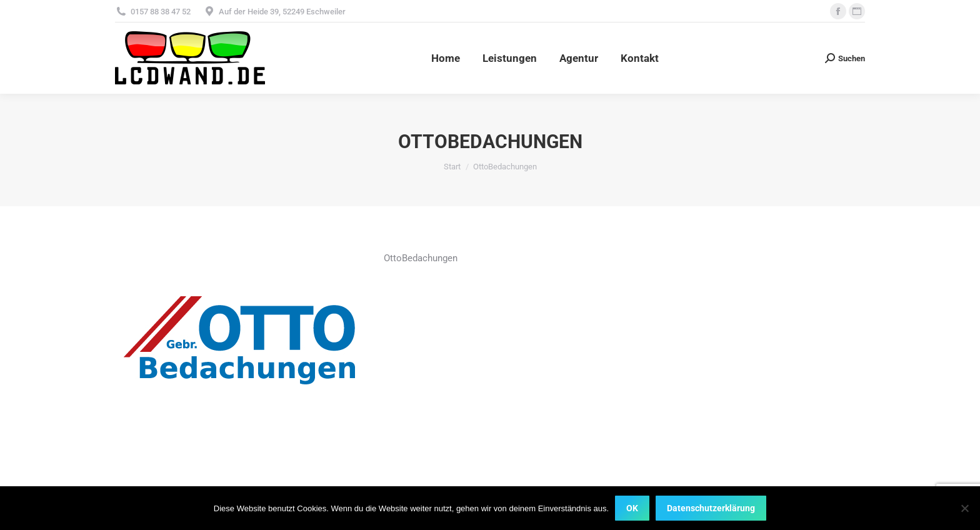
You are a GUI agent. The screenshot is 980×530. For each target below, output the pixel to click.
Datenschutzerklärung (711, 508)
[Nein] (964, 508)
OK (632, 508)
